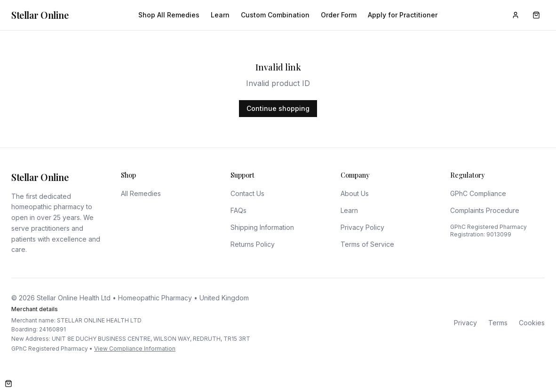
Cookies (532, 323)
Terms (498, 323)
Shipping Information (262, 227)
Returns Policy (253, 244)
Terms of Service (367, 244)
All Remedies (141, 193)
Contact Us (247, 193)
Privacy (465, 323)
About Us (355, 193)
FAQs (238, 210)
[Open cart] (8, 384)
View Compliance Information (135, 349)
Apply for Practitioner (403, 15)
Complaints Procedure (485, 210)
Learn (220, 15)
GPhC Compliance (478, 193)
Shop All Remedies (169, 15)
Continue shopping (278, 108)
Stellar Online (40, 15)
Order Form (339, 15)
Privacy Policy (362, 227)
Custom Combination (275, 15)
